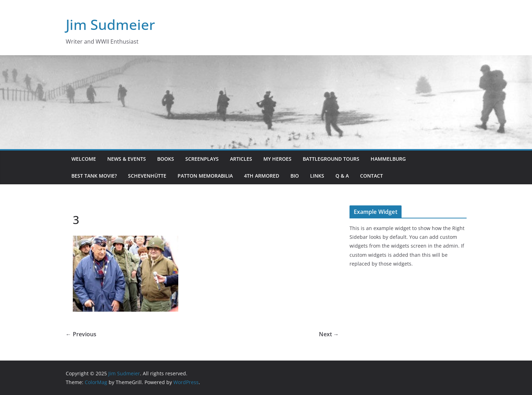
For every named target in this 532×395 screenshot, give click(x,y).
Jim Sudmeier (110, 24)
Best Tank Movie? (94, 176)
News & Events (127, 159)
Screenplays (202, 159)
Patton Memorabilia (205, 176)
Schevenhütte (147, 176)
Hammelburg (388, 159)
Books (166, 159)
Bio (295, 176)
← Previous (81, 334)
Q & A (342, 176)
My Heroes (277, 159)
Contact (371, 176)
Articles (241, 159)
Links (317, 176)
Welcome (84, 159)
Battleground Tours (331, 159)
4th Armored (262, 176)
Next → (329, 334)
